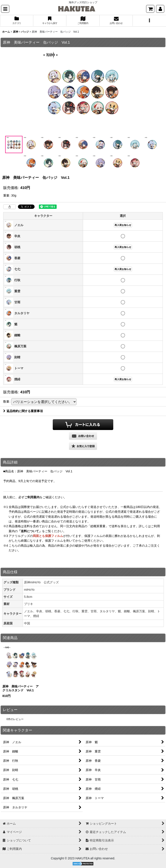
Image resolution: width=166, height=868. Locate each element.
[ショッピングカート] (150, 9)
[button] (5, 9)
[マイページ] (160, 9)
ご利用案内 (32, 497)
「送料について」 (30, 531)
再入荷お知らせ (123, 225)
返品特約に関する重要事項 (23, 411)
